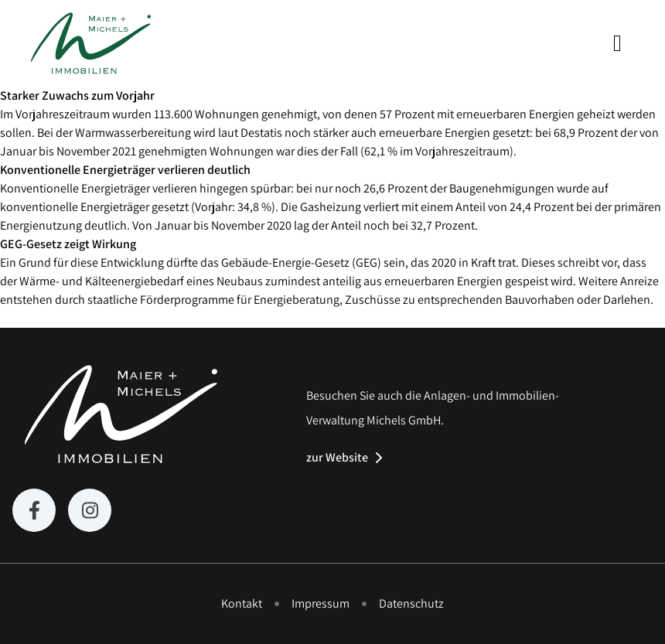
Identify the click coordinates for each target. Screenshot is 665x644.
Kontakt (242, 603)
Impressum (321, 603)
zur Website (337, 458)
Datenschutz (411, 603)
